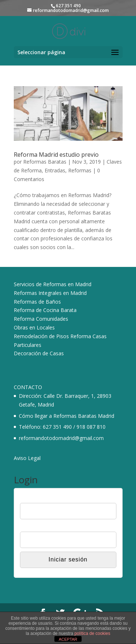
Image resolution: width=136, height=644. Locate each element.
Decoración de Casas (39, 353)
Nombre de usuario (42, 498)
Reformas (80, 170)
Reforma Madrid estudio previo (56, 155)
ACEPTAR (68, 639)
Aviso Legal (27, 458)
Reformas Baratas (45, 162)
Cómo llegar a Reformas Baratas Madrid (67, 416)
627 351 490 (57, 427)
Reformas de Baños (37, 302)
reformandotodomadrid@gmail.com (61, 438)
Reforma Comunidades (41, 319)
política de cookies (92, 633)
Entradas (55, 170)
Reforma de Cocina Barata (45, 310)
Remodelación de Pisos (41, 336)
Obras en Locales (34, 327)
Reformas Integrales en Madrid (50, 293)
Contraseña (33, 527)
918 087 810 (91, 427)
